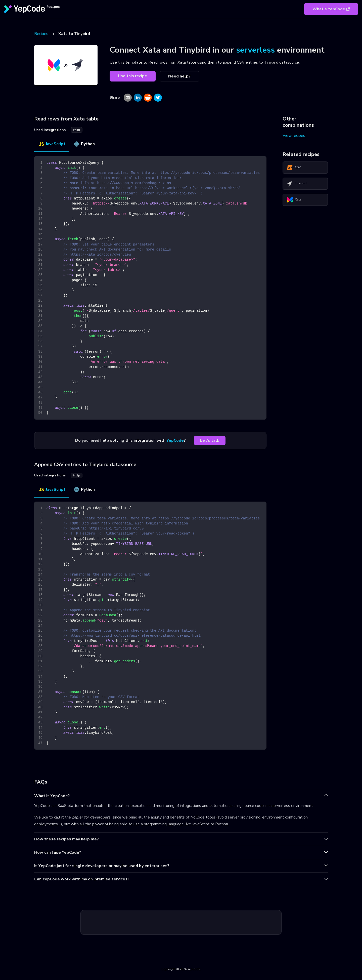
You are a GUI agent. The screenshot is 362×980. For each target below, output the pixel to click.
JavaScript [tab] (52, 144)
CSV (294, 168)
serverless (255, 50)
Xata (294, 200)
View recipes (294, 136)
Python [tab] (84, 144)
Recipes (41, 34)
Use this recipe (132, 76)
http (77, 130)
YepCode (175, 440)
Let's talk (210, 440)
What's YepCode (331, 9)
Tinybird (297, 184)
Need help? (179, 76)
